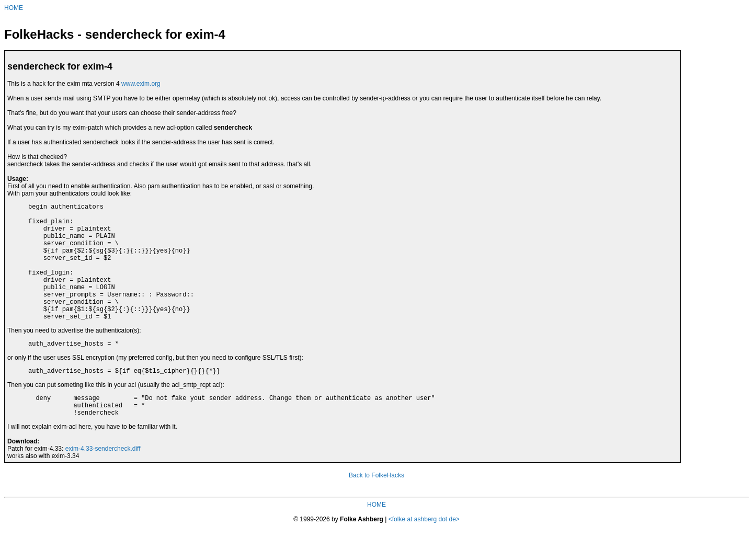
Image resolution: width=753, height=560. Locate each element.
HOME (14, 8)
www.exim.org (141, 84)
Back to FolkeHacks (376, 508)
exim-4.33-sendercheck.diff (103, 482)
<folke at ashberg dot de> (424, 552)
